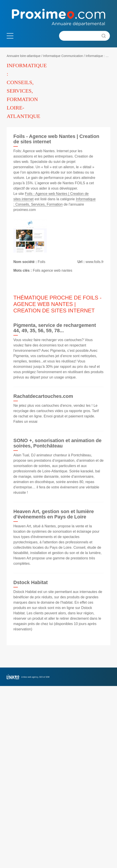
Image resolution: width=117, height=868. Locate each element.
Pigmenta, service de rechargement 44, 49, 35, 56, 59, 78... (55, 328)
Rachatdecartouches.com (43, 396)
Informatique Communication (63, 56)
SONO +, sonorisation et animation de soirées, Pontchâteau (57, 443)
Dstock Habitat (31, 582)
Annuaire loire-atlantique (24, 56)
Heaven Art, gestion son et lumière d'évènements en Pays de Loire (54, 514)
